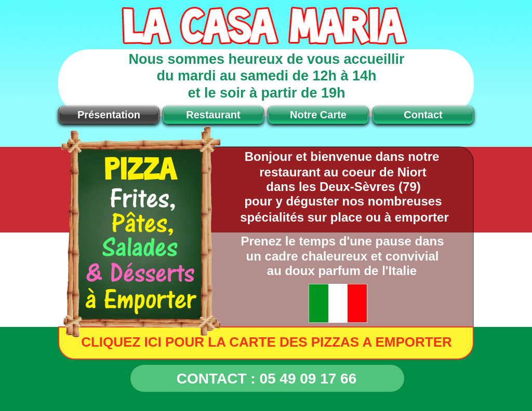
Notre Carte (318, 115)
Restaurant (213, 115)
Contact (423, 115)
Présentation (109, 115)
